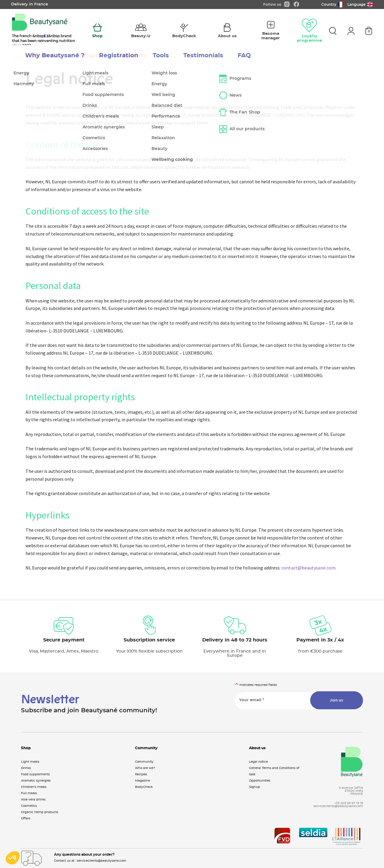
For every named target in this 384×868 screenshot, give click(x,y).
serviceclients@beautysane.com (338, 806)
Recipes (141, 774)
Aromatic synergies (36, 781)
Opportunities (260, 781)
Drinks (26, 768)
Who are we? (145, 768)
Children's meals (34, 787)
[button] (13, 858)
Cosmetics (29, 806)
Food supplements (35, 774)
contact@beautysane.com (308, 568)
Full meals (29, 793)
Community (144, 762)
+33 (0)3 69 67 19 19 (349, 803)
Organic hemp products (40, 812)
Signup (255, 787)
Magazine (142, 781)
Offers (26, 818)
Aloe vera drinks (33, 800)
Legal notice (258, 762)
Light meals (30, 762)
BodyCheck (144, 787)
